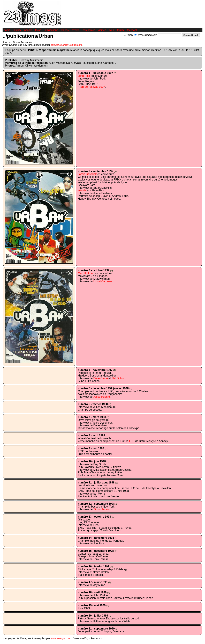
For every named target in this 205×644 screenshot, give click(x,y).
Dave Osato (101, 378)
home (7, 30)
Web (130, 35)
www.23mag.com (147, 35)
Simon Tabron (102, 509)
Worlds (82, 190)
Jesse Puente (102, 397)
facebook (132, 30)
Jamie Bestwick (87, 174)
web (112, 30)
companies (89, 30)
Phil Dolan (118, 378)
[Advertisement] (163, 39)
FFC (132, 441)
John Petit (84, 76)
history (17, 30)
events (76, 30)
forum (120, 30)
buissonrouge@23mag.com (66, 45)
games (102, 30)
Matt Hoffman (86, 273)
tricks (38, 30)
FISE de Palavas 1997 (91, 87)
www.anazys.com (61, 638)
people (28, 30)
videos (65, 30)
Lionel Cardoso (103, 281)
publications (51, 30)
